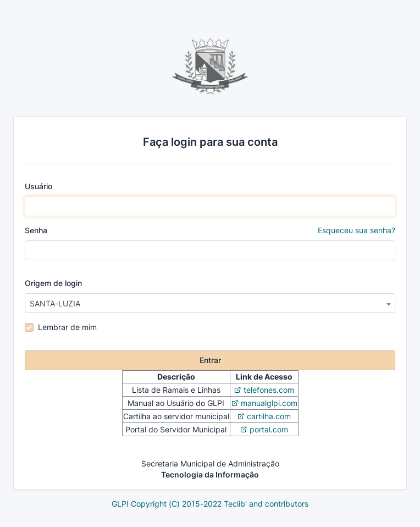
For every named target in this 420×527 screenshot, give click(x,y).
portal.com (269, 429)
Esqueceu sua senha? (357, 230)
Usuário (38, 186)
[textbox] (210, 304)
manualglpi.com (269, 403)
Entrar (210, 360)
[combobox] (210, 303)
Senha (210, 230)
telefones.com (269, 390)
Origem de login (53, 283)
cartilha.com (269, 416)
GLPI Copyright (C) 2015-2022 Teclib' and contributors (210, 504)
